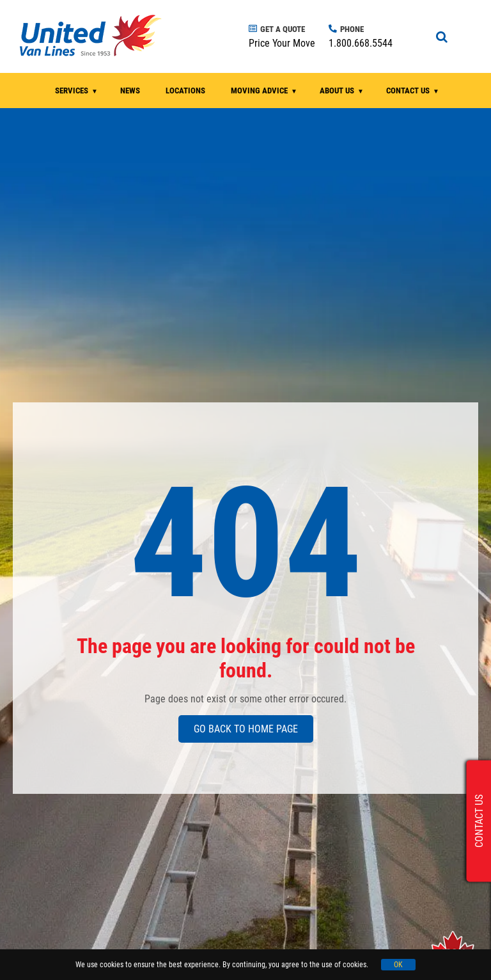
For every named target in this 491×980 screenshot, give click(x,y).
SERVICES (72, 91)
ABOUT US (337, 91)
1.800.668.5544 (361, 43)
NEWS (130, 91)
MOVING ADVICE (259, 91)
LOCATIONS (185, 91)
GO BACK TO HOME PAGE (246, 729)
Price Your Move (282, 43)
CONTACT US (408, 91)
